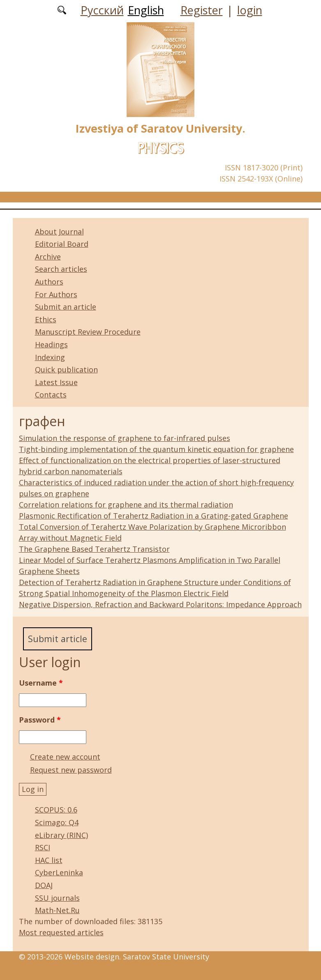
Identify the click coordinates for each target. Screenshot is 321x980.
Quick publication (66, 370)
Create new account (65, 757)
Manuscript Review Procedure (88, 332)
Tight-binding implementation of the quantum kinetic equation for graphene (156, 449)
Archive (48, 257)
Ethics (46, 319)
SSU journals (57, 898)
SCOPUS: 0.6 (56, 810)
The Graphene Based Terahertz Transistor (94, 549)
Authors (49, 282)
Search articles (61, 269)
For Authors (56, 294)
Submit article (58, 639)
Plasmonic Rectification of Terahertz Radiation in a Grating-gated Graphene (154, 516)
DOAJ (44, 885)
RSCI (43, 847)
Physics (161, 148)
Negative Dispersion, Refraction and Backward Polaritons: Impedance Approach (160, 604)
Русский (102, 10)
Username (41, 683)
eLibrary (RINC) (61, 835)
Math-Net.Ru (57, 910)
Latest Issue (56, 382)
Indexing (50, 357)
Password (40, 720)
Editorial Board (62, 244)
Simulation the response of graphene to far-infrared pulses (125, 438)
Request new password (71, 770)
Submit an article (66, 307)
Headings (51, 344)
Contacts (51, 395)
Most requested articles (61, 932)
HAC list (49, 860)
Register (202, 10)
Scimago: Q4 (57, 822)
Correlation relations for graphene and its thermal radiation (126, 505)
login (250, 10)
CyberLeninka (59, 873)
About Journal (59, 232)
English (146, 10)
